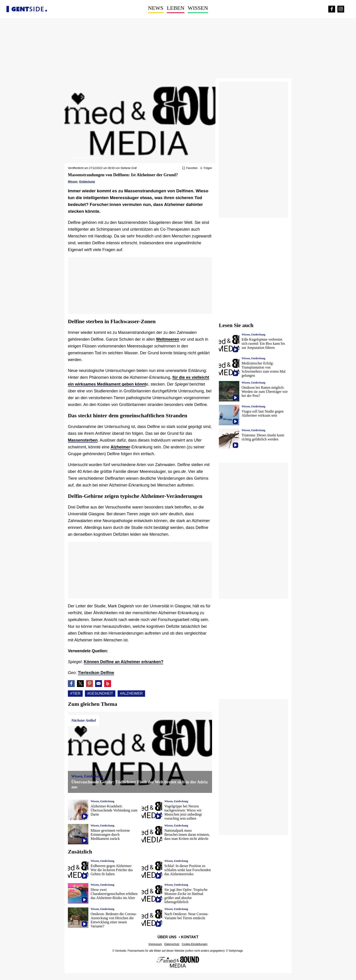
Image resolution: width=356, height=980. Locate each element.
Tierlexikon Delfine (96, 673)
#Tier (75, 693)
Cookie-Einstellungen (194, 944)
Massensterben (83, 440)
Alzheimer (120, 447)
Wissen (198, 8)
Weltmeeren (168, 339)
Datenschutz (172, 944)
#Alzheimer (131, 693)
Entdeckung (87, 182)
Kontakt (190, 937)
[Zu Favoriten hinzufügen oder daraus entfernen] (190, 168)
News (156, 8)
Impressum (155, 944)
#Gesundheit (100, 693)
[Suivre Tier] (206, 168)
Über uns (167, 937)
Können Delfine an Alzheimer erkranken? (124, 662)
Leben (176, 8)
